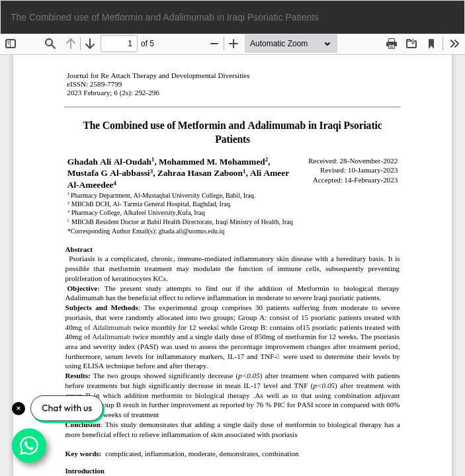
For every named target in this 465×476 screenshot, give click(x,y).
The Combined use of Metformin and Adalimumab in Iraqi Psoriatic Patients (165, 17)
